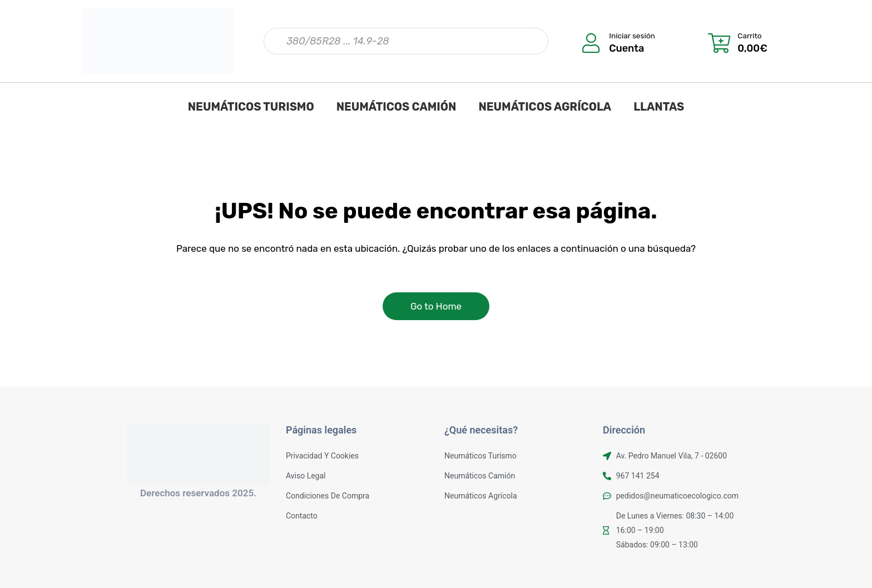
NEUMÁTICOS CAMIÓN (397, 107)
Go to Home (436, 306)
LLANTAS (659, 107)
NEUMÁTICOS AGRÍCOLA (545, 107)
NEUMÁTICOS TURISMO (251, 107)
